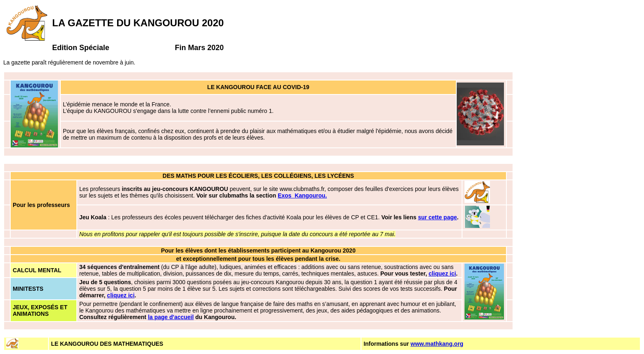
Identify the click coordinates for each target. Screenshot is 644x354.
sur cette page (438, 217)
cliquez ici (442, 274)
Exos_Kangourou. (302, 195)
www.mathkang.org (437, 344)
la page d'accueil (171, 317)
